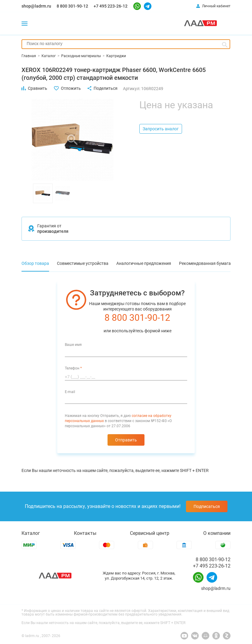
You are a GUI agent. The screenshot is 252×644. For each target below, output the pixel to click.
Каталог (31, 533)
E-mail (70, 392)
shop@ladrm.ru (36, 6)
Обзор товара (35, 263)
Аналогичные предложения (144, 263)
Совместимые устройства (83, 263)
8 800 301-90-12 (72, 6)
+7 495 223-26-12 (111, 6)
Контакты (85, 533)
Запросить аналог (161, 129)
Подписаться (207, 506)
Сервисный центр (150, 533)
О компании (217, 533)
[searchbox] (126, 44)
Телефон (73, 368)
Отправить (126, 440)
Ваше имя (73, 345)
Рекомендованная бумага (205, 263)
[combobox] (126, 44)
